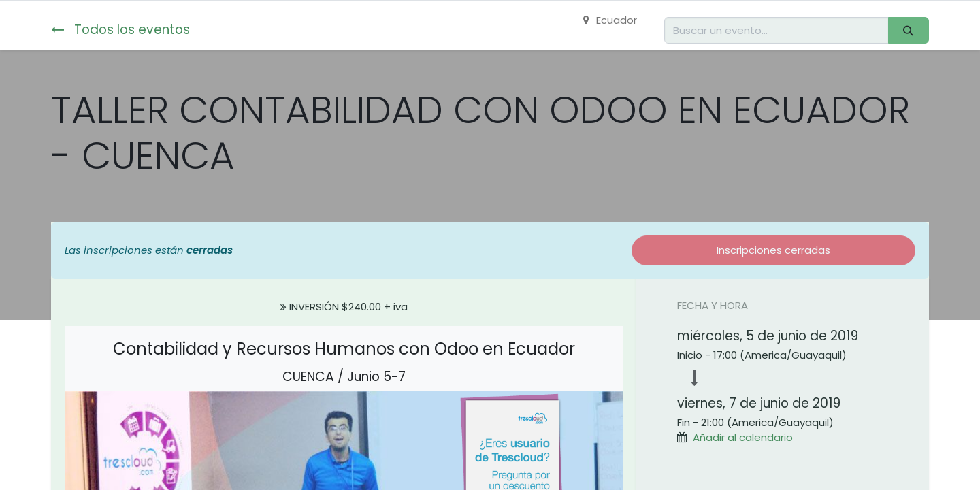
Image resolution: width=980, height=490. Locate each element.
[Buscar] (909, 30)
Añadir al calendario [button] (743, 437)
